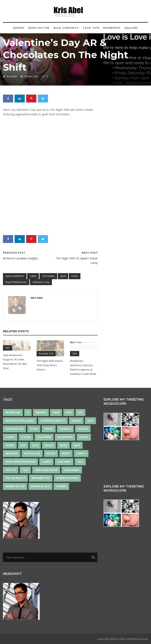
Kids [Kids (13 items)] (23, 445)
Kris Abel (12, 76)
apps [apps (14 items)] (69, 412)
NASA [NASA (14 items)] (77, 445)
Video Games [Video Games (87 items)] (72, 470)
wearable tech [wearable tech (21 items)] (41, 478)
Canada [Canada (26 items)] (76, 421)
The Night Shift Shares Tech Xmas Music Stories (50, 365)
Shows (19, 28)
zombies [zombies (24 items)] (61, 486)
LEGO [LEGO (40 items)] (35, 445)
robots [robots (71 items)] (81, 453)
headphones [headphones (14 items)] (65, 437)
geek (63, 276)
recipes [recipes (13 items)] (51, 453)
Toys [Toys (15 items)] (25, 470)
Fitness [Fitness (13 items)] (10, 437)
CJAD (8, 348)
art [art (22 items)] (80, 412)
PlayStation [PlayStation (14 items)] (32, 453)
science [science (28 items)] (46, 462)
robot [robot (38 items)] (66, 453)
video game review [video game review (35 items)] (46, 470)
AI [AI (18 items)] (28, 412)
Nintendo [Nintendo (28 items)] (12, 453)
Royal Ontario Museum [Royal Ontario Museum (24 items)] (20, 462)
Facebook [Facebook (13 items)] (65, 429)
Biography (112, 28)
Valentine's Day (41, 282)
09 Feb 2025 (31, 76)
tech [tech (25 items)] (80, 462)
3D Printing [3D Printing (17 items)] (13, 412)
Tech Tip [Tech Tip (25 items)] (11, 470)
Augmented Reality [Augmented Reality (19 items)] (53, 421)
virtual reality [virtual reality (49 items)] (15, 478)
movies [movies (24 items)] (49, 445)
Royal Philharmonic (16, 282)
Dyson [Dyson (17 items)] (34, 429)
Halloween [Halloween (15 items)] (44, 437)
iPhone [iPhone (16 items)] (10, 445)
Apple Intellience (15, 276)
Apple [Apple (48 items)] (56, 412)
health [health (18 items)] (84, 437)
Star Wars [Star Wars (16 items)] (64, 462)
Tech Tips (91, 28)
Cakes (33, 276)
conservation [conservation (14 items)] (14, 429)
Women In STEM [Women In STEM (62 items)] (15, 486)
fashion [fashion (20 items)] (83, 429)
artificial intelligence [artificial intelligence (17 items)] (20, 421)
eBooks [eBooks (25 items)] (49, 429)
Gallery (131, 28)
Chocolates (48, 276)
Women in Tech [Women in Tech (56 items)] (40, 486)
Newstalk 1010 (46, 353)
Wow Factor (39, 28)
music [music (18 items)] (64, 445)
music (75, 276)
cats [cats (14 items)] (90, 421)
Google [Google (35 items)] (26, 437)
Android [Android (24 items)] (41, 412)
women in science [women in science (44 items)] (67, 478)
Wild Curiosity (66, 28)
